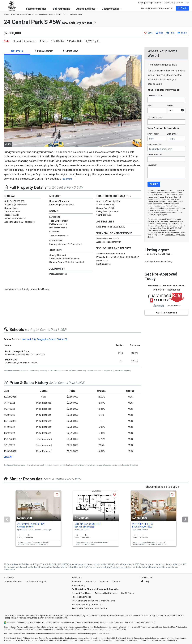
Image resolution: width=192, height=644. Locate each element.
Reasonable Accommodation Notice (89, 608)
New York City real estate (118, 567)
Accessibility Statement (106, 593)
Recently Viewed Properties (156, 8)
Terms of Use (170, 235)
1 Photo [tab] (17, 51)
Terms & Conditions (81, 593)
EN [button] (188, 3)
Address (155, 95)
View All (8, 457)
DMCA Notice (128, 593)
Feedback (76, 582)
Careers (180, 3)
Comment (152, 165)
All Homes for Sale (13, 582)
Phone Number (155, 155)
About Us (169, 3)
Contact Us (90, 582)
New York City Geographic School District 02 (45, 339)
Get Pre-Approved (167, 313)
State (170, 106)
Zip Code (155, 118)
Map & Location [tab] (44, 51)
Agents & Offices (87, 9)
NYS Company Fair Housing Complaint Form (93, 601)
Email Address (155, 144)
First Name (153, 134)
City (150, 106)
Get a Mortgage (112, 9)
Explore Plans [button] (150, 622)
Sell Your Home (62, 9)
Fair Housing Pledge (81, 597)
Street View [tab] (70, 51)
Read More (67, 179)
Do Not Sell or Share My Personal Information (95, 589)
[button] (182, 8)
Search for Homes (37, 9)
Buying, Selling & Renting (150, 3)
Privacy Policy (78, 585)
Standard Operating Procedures (87, 605)
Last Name (172, 134)
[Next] (185, 519)
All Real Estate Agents (36, 582)
